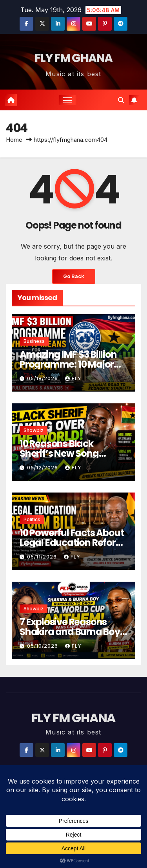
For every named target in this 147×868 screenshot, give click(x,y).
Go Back (74, 276)
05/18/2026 (43, 378)
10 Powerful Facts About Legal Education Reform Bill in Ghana (72, 543)
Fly (73, 378)
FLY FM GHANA (73, 58)
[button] (121, 100)
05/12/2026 (43, 468)
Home (14, 140)
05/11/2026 (43, 557)
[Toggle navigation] (67, 100)
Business (34, 341)
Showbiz (34, 430)
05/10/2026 (43, 646)
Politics (32, 519)
